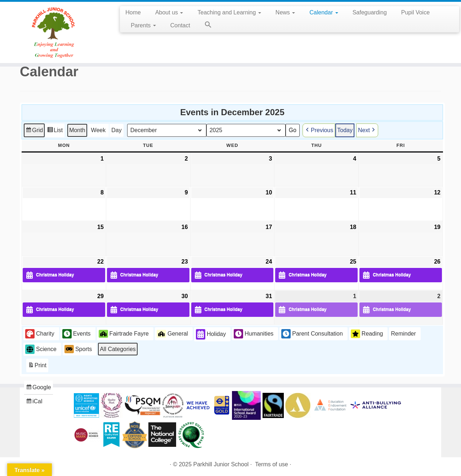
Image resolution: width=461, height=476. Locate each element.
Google (38, 388)
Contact (180, 25)
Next (367, 130)
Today (345, 130)
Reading (367, 334)
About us (169, 12)
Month (77, 130)
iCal (35, 402)
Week (99, 130)
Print (37, 366)
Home (133, 12)
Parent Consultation (312, 334)
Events (77, 334)
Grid (34, 131)
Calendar (324, 12)
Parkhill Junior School (221, 464)
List (55, 131)
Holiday (211, 334)
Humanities (254, 334)
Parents (143, 25)
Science (41, 349)
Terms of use (272, 464)
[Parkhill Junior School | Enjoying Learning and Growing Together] (53, 32)
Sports (78, 349)
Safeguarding (370, 12)
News (285, 12)
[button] (205, 26)
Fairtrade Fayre (124, 333)
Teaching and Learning (229, 12)
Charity (40, 334)
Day (116, 130)
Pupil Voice (415, 12)
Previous (319, 130)
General (172, 333)
